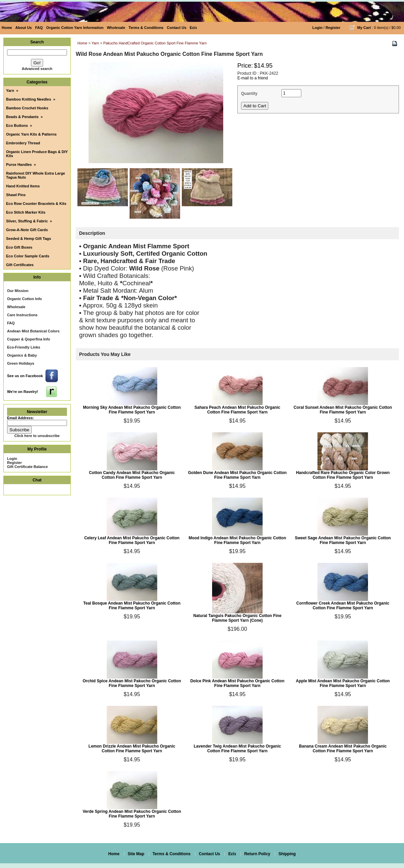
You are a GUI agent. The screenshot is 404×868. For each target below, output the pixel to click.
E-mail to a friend (253, 78)
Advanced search (37, 69)
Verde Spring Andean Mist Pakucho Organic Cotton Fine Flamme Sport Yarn (132, 814)
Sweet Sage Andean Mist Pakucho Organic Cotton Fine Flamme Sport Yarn (343, 540)
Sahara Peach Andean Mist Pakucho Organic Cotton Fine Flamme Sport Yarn (237, 410)
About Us (24, 28)
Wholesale (116, 28)
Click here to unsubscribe (37, 436)
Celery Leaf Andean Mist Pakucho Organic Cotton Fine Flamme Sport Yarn (132, 540)
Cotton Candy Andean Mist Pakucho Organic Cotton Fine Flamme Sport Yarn (132, 475)
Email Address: (21, 418)
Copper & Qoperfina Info (29, 339)
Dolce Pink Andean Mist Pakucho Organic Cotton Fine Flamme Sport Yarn (237, 683)
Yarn (95, 43)
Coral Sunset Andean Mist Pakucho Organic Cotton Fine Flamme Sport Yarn (343, 410)
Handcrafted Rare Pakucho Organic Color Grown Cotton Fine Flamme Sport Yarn (343, 475)
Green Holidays (21, 363)
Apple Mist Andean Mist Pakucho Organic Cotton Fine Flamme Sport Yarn (343, 683)
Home (7, 28)
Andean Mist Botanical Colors (33, 331)
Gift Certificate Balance (27, 467)
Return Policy (257, 854)
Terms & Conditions (146, 28)
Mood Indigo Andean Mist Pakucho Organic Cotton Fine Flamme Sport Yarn (237, 540)
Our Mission (18, 291)
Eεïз (193, 28)
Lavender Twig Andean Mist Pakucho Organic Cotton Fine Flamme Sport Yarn (237, 749)
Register (333, 28)
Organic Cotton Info (24, 299)
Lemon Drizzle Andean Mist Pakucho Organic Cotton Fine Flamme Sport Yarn (132, 749)
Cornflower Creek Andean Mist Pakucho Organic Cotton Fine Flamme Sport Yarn (343, 606)
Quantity (249, 94)
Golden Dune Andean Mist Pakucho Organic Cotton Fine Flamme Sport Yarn (237, 475)
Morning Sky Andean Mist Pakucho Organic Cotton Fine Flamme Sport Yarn (132, 410)
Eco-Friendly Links (24, 347)
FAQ (39, 28)
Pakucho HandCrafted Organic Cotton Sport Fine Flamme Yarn (155, 43)
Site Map (136, 854)
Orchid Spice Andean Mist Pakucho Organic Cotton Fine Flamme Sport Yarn (132, 683)
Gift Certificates (20, 265)
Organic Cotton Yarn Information (75, 28)
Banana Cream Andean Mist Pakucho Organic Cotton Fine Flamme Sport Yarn (343, 749)
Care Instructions (22, 315)
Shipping (287, 854)
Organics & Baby (22, 355)
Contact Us (177, 28)
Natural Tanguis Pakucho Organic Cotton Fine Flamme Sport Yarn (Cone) (237, 618)
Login (317, 28)
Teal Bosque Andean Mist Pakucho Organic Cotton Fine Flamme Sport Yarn (132, 606)
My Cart (364, 28)
